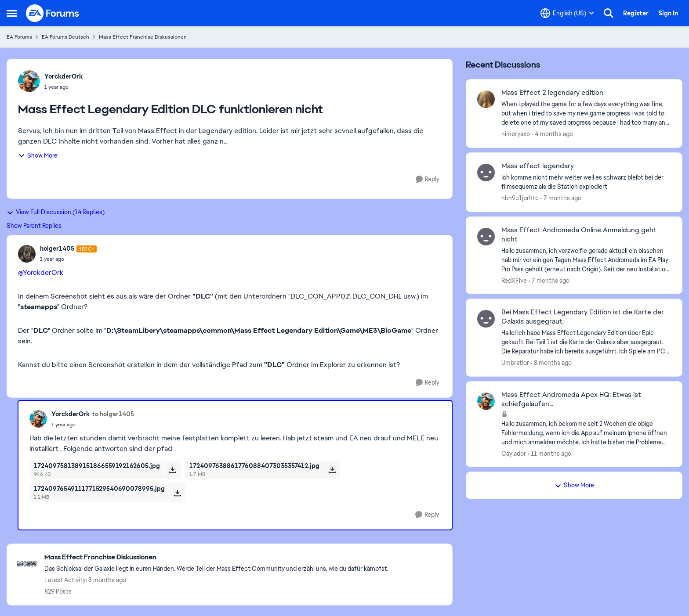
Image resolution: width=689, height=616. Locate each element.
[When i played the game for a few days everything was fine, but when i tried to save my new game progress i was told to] (586, 113)
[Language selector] (567, 13)
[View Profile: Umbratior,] (486, 319)
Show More (38, 155)
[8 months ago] (551, 363)
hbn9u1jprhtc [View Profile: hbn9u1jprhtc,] (520, 198)
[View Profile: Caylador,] (486, 401)
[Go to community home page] (53, 13)
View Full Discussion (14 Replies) (56, 212)
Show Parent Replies (34, 226)
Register (636, 13)
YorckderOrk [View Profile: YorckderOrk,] (63, 76)
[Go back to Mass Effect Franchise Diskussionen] (216, 557)
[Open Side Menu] (12, 13)
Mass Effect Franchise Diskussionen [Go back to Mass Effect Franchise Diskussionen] (143, 37)
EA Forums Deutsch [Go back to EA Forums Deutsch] (65, 37)
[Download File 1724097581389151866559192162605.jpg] (172, 470)
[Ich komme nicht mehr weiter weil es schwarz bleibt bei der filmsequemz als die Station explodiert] (586, 182)
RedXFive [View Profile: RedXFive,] (514, 280)
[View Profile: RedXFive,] (486, 237)
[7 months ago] (561, 198)
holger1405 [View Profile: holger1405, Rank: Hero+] (57, 249)
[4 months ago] (552, 134)
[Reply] (428, 179)
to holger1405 (113, 414)
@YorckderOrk (41, 272)
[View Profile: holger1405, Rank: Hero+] (27, 254)
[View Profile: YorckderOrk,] (29, 81)
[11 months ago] (549, 453)
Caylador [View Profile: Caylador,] (514, 453)
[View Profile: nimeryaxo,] (486, 99)
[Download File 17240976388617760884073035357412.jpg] (332, 470)
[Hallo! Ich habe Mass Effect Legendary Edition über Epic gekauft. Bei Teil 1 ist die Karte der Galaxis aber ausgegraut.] (586, 342)
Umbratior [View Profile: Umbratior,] (515, 363)
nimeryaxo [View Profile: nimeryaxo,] (516, 134)
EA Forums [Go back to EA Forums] (19, 37)
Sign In (668, 13)
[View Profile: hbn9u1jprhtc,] (486, 173)
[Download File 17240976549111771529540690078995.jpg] (177, 493)
